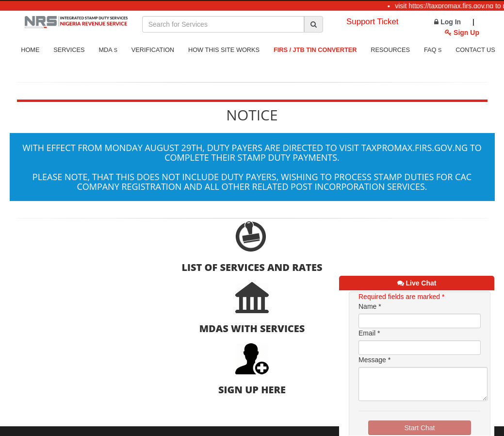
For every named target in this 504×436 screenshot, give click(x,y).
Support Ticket (372, 22)
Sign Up (462, 33)
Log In (447, 22)
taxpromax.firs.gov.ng (415, 148)
